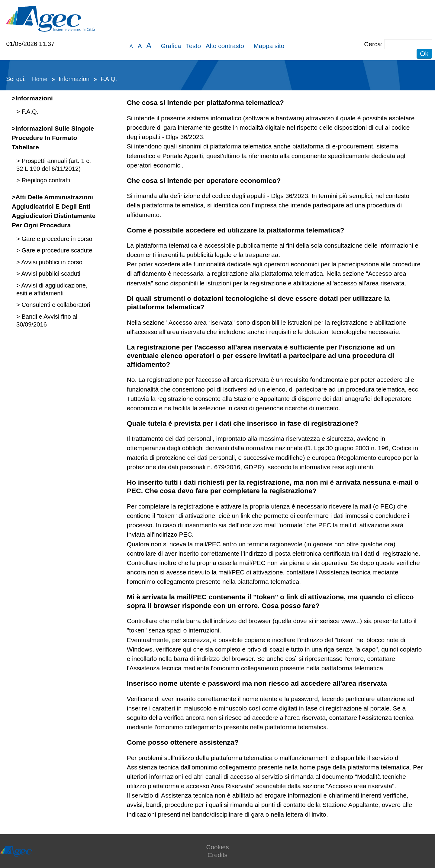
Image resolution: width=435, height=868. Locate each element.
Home (40, 79)
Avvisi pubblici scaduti (50, 274)
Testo (193, 46)
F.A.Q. (29, 112)
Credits (217, 855)
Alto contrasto (225, 46)
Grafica (171, 46)
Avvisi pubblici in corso (51, 262)
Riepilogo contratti (45, 180)
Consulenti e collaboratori (55, 305)
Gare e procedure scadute (56, 250)
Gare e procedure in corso (56, 239)
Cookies (217, 847)
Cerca (372, 44)
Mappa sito (269, 46)
